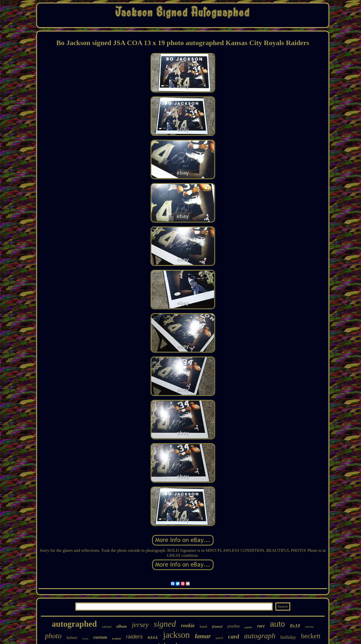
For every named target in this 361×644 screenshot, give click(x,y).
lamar (203, 636)
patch (219, 638)
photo (53, 636)
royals (85, 639)
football (116, 638)
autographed (74, 624)
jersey (140, 625)
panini (248, 627)
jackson (176, 635)
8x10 (295, 626)
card (234, 636)
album (122, 626)
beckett (311, 636)
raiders (134, 637)
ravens (309, 627)
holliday (288, 637)
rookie (188, 625)
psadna (234, 626)
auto (277, 624)
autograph (260, 636)
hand (203, 626)
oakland (107, 627)
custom (100, 637)
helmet (72, 638)
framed (217, 627)
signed (165, 624)
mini (153, 638)
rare (261, 626)
